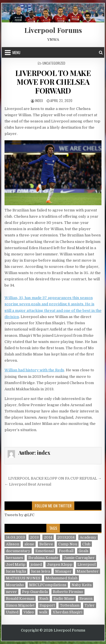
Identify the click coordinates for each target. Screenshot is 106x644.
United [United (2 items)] (12, 612)
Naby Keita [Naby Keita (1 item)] (82, 585)
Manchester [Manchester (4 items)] (88, 571)
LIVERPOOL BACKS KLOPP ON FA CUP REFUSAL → (55, 478)
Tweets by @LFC (20, 515)
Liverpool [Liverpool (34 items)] (86, 564)
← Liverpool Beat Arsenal (28, 484)
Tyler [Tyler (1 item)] (90, 605)
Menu (16, 52)
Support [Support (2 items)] (47, 605)
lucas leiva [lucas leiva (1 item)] (41, 571)
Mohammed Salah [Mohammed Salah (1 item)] (61, 578)
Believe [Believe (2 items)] (46, 544)
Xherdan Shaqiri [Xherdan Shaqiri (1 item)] (67, 612)
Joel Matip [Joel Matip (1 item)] (16, 564)
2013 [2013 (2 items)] (34, 537)
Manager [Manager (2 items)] (63, 571)
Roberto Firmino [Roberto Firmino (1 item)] (68, 592)
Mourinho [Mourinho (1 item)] (15, 585)
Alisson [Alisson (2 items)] (13, 544)
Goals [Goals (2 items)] (84, 551)
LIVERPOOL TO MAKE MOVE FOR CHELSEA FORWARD (53, 82)
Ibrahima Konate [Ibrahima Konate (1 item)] (43, 558)
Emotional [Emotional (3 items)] (45, 551)
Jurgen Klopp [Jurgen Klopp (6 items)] (60, 564)
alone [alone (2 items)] (29, 544)
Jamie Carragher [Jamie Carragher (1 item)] (79, 558)
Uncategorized (54, 63)
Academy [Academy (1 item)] (88, 537)
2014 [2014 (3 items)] (48, 537)
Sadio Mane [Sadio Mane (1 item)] (64, 599)
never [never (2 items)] (11, 592)
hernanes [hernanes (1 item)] (15, 558)
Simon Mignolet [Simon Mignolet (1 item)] (20, 605)
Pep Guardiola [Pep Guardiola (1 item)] (35, 592)
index (39, 100)
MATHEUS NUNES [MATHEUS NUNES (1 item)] (23, 578)
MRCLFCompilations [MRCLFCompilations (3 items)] (48, 585)
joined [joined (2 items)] (36, 564)
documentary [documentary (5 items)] (18, 551)
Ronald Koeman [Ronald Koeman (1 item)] (20, 599)
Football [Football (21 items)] (66, 551)
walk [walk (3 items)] (43, 612)
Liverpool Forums (53, 30)
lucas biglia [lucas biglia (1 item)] (16, 571)
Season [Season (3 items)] (86, 599)
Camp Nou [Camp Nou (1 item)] (68, 544)
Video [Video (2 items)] (29, 612)
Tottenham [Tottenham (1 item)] (70, 605)
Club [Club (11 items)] (86, 544)
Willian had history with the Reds (34, 370)
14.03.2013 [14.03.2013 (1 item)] (15, 537)
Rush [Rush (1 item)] (44, 599)
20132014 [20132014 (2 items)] (66, 537)
